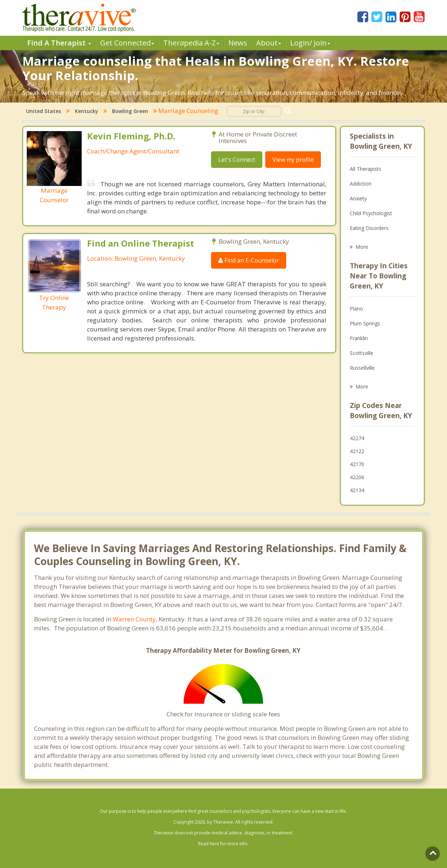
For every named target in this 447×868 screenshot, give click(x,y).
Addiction (361, 184)
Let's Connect (237, 160)
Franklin (359, 338)
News (238, 43)
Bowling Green (130, 111)
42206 (357, 477)
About (269, 43)
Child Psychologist (371, 213)
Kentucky (87, 111)
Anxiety (358, 198)
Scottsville (362, 353)
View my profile (293, 160)
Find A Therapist (59, 43)
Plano (356, 309)
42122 (357, 451)
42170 (357, 464)
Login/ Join (310, 43)
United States (44, 111)
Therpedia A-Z (191, 43)
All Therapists (366, 169)
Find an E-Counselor (249, 260)
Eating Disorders (369, 228)
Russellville (362, 368)
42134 (357, 490)
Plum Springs (365, 323)
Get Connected (127, 43)
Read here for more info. (223, 844)
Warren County (134, 619)
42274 (357, 438)
